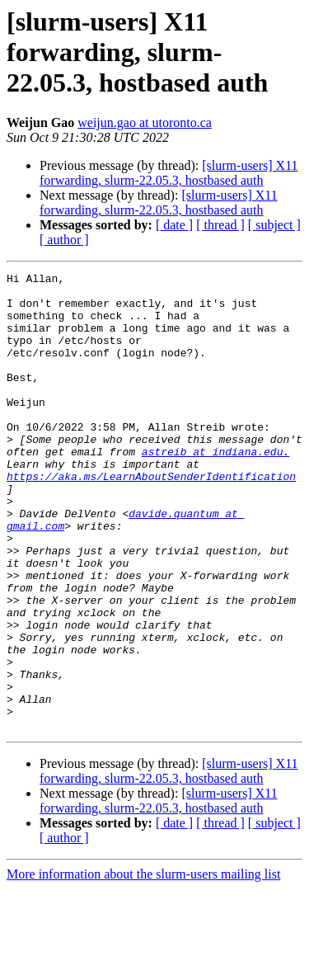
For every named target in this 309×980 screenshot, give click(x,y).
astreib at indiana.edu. (215, 488)
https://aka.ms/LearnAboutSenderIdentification (151, 518)
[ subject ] (274, 225)
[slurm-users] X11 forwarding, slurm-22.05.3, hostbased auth (169, 173)
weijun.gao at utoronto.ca (145, 122)
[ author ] (64, 240)
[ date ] (174, 225)
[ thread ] (220, 225)
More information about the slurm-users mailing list (143, 966)
